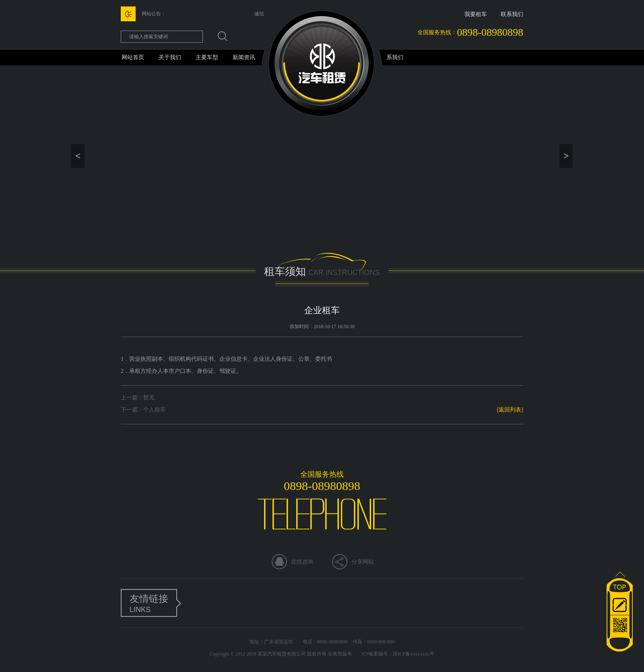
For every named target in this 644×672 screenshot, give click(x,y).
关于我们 (170, 57)
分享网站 (363, 562)
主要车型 (207, 57)
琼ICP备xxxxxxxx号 (414, 654)
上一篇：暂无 (138, 398)
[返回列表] (510, 410)
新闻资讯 (244, 57)
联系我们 (512, 14)
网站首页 (133, 57)
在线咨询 (302, 562)
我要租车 (476, 14)
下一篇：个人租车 (143, 410)
